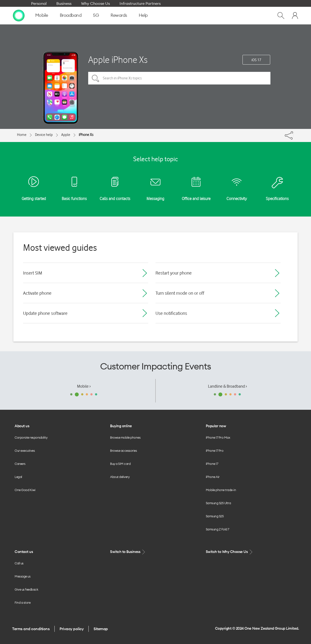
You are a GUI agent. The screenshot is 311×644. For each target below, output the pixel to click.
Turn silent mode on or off (180, 293)
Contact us (24, 552)
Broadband (71, 15)
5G (96, 15)
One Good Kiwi (25, 490)
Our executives (25, 451)
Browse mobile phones (125, 437)
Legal (18, 477)
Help (143, 15)
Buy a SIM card (120, 464)
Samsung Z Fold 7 (217, 529)
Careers (20, 464)
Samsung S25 (215, 516)
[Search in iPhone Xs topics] (179, 78)
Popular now (216, 426)
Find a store (22, 602)
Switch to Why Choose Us (230, 552)
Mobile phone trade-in (221, 490)
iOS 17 (256, 60)
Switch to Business (128, 552)
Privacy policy (72, 629)
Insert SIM (33, 273)
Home (22, 135)
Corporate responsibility (31, 437)
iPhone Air (213, 477)
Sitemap (101, 629)
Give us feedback (26, 589)
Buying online (121, 426)
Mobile (42, 15)
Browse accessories (123, 451)
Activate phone (37, 293)
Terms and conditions (31, 629)
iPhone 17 (212, 464)
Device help (44, 135)
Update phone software (45, 313)
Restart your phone (174, 273)
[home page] (19, 15)
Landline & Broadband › (227, 386)
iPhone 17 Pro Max (218, 437)
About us (22, 426)
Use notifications (171, 313)
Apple (66, 135)
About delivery (120, 477)
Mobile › (84, 386)
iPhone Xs (86, 135)
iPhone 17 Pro (215, 451)
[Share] (294, 134)
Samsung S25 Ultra (218, 503)
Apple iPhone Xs (118, 60)
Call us (19, 563)
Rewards (119, 15)
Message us (22, 576)
